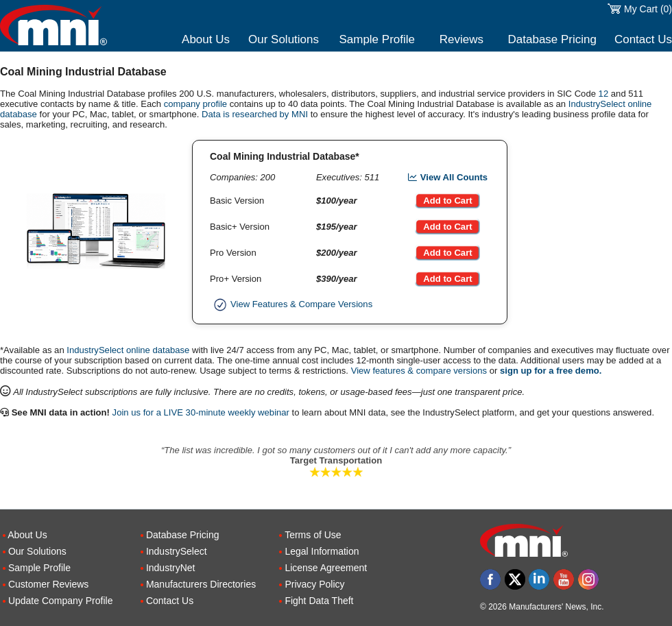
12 (604, 94)
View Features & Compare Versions (291, 304)
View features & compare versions (419, 371)
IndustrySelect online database (128, 350)
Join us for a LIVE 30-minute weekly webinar (201, 412)
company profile (195, 104)
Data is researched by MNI (255, 114)
